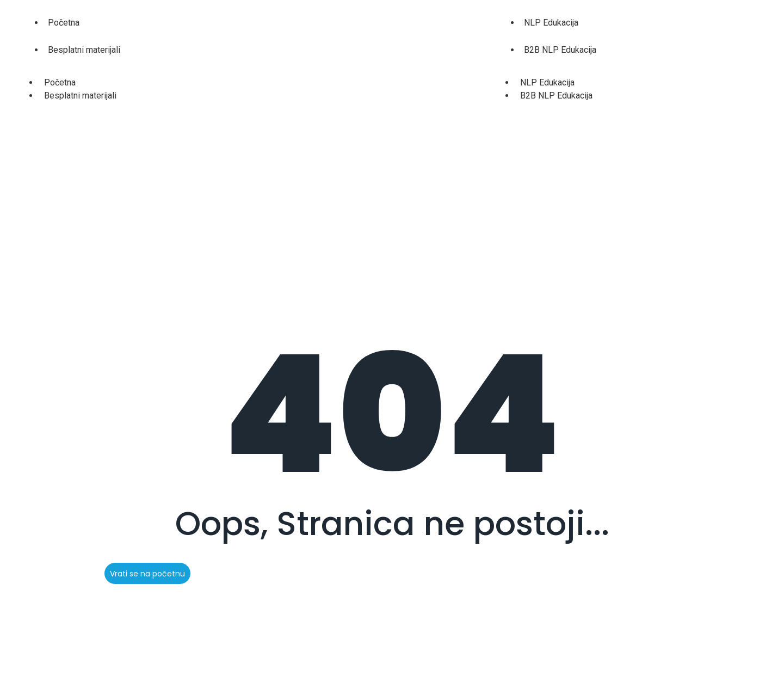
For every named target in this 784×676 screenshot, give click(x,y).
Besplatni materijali (84, 50)
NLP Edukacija (551, 23)
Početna (64, 23)
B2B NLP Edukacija (560, 50)
